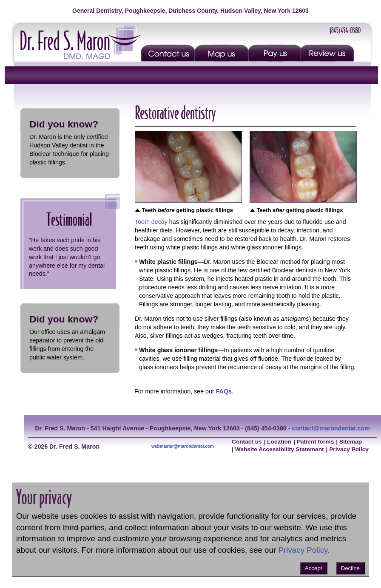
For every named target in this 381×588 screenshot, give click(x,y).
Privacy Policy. (304, 550)
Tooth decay (151, 222)
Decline (350, 568)
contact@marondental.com (331, 428)
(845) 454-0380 (345, 30)
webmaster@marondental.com (183, 446)
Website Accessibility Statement (280, 449)
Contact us (247, 442)
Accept (314, 568)
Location (279, 442)
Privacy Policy (349, 449)
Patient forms (315, 442)
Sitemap (351, 442)
